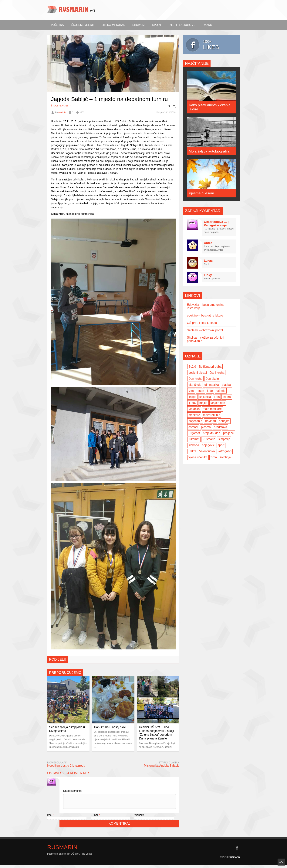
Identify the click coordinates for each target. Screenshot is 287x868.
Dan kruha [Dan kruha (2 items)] (195, 379)
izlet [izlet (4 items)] (191, 391)
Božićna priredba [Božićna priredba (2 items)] (210, 367)
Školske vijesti (83, 25)
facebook (237, 851)
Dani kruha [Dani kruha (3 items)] (217, 373)
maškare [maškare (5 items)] (194, 415)
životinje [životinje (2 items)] (225, 457)
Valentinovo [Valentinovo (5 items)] (207, 451)
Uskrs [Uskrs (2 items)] (192, 451)
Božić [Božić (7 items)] (192, 367)
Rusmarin (62, 850)
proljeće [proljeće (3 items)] (228, 433)
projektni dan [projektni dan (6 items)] (211, 433)
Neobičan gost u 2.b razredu (66, 766)
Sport (157, 25)
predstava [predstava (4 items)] (220, 427)
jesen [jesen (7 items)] (200, 391)
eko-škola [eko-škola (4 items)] (195, 385)
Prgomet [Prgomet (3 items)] (194, 433)
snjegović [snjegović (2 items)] (208, 445)
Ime (49, 818)
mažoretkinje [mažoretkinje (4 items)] (212, 415)
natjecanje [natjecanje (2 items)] (195, 421)
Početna (57, 25)
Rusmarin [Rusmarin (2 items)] (209, 439)
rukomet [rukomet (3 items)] (194, 439)
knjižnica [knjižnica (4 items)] (205, 397)
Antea (208, 243)
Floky (208, 275)
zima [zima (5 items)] (214, 457)
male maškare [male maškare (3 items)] (212, 409)
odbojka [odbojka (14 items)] (224, 421)
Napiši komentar (73, 791)
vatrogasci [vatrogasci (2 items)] (225, 451)
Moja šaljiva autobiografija (209, 151)
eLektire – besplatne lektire (205, 315)
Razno (207, 25)
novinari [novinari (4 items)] (211, 421)
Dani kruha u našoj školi (110, 727)
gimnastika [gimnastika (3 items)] (211, 385)
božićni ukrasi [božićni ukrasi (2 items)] (198, 373)
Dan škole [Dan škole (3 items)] (212, 379)
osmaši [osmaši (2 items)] (193, 427)
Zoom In (174, 106)
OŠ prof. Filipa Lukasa (202, 323)
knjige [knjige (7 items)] (192, 397)
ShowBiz (138, 25)
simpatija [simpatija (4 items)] (224, 439)
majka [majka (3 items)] (203, 403)
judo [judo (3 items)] (210, 391)
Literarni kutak (113, 25)
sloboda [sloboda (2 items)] (194, 445)
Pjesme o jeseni (201, 193)
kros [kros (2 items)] (217, 397)
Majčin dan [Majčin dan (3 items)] (218, 403)
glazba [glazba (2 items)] (226, 385)
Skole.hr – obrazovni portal (205, 330)
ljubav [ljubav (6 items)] (192, 403)
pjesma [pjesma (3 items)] (206, 427)
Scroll (281, 862)
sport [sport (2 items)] (221, 445)
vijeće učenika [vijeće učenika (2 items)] (198, 457)
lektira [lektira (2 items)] (227, 397)
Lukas (208, 261)
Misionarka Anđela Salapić (162, 766)
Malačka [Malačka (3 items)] (194, 409)
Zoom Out (169, 106)
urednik (62, 112)
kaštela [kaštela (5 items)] (221, 391)
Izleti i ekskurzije (182, 25)
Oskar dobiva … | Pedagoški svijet (216, 224)
